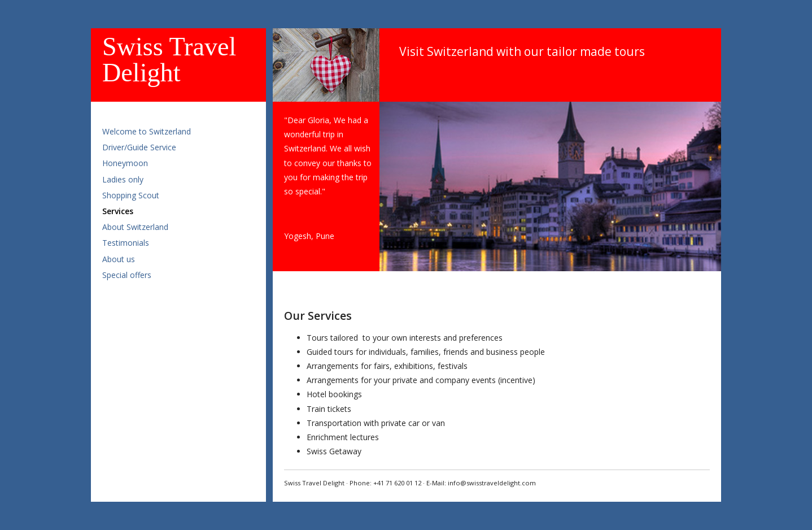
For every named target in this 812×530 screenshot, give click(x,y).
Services (118, 211)
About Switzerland (135, 227)
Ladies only (123, 179)
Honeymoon (125, 163)
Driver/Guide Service (139, 147)
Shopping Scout (131, 195)
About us (119, 259)
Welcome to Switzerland (147, 131)
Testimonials (126, 243)
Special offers (127, 275)
